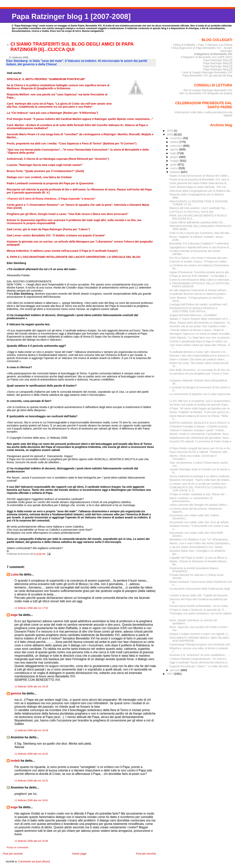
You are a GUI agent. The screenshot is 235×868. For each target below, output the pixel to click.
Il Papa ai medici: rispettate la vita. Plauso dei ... (199, 494)
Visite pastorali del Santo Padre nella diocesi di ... (200, 183)
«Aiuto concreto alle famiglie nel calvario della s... (199, 505)
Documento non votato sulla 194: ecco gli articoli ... (200, 522)
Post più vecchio (146, 854)
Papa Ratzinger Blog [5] (218, 60)
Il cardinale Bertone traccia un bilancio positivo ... (199, 294)
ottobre (175, 142)
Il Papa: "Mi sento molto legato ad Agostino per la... (201, 408)
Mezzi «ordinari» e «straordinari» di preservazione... (191, 500)
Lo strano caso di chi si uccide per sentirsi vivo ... (199, 484)
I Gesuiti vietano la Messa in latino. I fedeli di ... (198, 330)
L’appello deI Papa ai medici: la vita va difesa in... (199, 558)
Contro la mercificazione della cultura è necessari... (201, 280)
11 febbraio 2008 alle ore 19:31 (31, 781)
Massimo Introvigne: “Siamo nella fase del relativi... (200, 480)
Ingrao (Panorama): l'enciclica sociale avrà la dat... (200, 272)
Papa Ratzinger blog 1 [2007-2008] (71, 16)
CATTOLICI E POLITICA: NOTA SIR (192, 212)
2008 (170, 134)
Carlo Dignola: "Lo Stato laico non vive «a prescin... (201, 338)
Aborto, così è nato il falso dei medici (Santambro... (201, 543)
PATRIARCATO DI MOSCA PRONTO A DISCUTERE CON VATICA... (193, 310)
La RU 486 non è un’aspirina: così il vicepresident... (201, 401)
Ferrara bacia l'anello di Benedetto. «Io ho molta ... (200, 606)
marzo (174, 168)
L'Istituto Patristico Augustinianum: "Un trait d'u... (199, 659)
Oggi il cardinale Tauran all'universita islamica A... (199, 662)
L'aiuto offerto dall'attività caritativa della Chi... (197, 222)
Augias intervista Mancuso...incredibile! (193, 315)
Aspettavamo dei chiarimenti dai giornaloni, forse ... (201, 438)
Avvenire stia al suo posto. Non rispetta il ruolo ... (199, 326)
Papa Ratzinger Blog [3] (218, 66)
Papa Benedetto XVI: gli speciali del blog (207, 75)
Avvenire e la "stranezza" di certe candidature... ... (200, 655)
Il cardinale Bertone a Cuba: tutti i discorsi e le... (199, 352)
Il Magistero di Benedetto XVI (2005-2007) (206, 57)
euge (14, 615)
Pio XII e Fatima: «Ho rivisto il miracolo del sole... (199, 258)
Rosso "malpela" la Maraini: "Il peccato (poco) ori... (200, 412)
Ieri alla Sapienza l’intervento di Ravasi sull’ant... (199, 290)
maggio (175, 161)
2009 (170, 131)
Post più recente (13, 854)
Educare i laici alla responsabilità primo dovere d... (200, 356)
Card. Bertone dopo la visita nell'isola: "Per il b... (199, 187)
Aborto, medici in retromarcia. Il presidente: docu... (200, 434)
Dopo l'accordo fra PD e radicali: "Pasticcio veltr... (200, 452)
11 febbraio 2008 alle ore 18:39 (31, 730)
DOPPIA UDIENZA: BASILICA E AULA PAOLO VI (200, 423)
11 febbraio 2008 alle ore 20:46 (31, 841)
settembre (177, 146)
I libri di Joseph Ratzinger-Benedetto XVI (207, 90)
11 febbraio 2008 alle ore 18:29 (31, 687)
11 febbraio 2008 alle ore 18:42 (31, 754)
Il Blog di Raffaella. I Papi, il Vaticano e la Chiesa (202, 45)
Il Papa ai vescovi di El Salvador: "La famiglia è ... (200, 276)
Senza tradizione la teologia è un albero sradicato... (201, 476)
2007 (170, 674)
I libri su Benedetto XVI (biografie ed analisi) (205, 93)
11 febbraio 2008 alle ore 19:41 (31, 800)
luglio (174, 153)
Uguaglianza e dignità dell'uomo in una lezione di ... (201, 247)
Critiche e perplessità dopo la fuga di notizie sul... (199, 341)
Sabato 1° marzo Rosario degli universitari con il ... (200, 319)
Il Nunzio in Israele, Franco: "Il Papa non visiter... (199, 261)
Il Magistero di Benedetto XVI (213, 54)
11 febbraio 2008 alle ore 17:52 (31, 608)
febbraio (175, 172)
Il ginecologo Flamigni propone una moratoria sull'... (201, 644)
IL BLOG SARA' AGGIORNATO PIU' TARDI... (197, 547)
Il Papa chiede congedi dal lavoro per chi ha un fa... (201, 448)
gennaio (175, 670)
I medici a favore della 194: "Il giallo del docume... (200, 595)
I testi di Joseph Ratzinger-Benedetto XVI (207, 72)
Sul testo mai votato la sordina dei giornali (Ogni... (200, 405)
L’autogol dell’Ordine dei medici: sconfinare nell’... (200, 304)
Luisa (14, 574)
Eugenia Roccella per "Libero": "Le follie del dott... (200, 666)
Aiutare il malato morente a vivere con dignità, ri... (200, 634)
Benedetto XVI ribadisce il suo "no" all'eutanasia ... (200, 539)
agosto (175, 149)
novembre (177, 138)
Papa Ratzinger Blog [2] (218, 69)
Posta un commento (18, 848)
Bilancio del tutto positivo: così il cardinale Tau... (199, 208)
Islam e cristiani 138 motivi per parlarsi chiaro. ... (199, 359)
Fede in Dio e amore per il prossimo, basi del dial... (200, 233)
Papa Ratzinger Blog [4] (218, 63)
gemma (16, 693)
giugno (175, 157)
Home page (79, 854)
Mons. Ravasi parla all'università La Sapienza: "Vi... (201, 323)
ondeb (15, 761)
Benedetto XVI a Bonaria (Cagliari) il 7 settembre (199, 243)
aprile (174, 165)
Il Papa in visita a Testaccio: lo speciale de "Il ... (198, 610)
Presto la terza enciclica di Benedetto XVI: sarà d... (200, 180)
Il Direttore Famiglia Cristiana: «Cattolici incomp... (200, 426)
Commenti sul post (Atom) (34, 861)
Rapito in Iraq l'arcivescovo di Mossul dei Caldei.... (200, 176)
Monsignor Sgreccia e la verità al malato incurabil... (201, 334)
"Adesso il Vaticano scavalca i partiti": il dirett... (198, 430)
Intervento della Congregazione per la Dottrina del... (201, 191)
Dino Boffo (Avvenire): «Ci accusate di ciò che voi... (201, 370)
